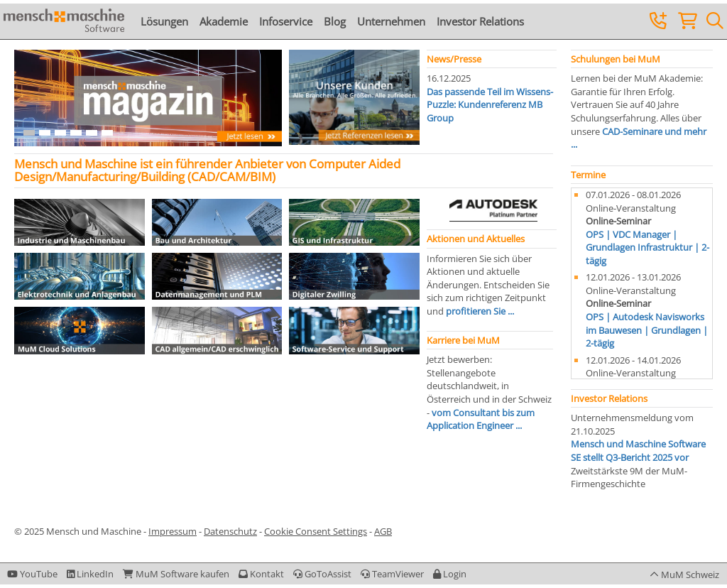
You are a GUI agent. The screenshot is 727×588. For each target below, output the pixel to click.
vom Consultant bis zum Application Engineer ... (481, 419)
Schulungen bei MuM (616, 59)
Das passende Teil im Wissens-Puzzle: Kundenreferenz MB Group (490, 105)
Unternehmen (391, 21)
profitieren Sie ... (480, 311)
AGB (383, 531)
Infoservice (286, 21)
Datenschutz (230, 531)
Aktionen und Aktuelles (476, 239)
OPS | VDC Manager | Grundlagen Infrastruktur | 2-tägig (647, 247)
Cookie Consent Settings (316, 531)
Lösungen (164, 21)
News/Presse (454, 59)
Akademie (224, 21)
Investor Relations (480, 21)
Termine (588, 175)
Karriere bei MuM (463, 340)
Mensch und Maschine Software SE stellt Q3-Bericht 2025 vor (638, 451)
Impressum (173, 531)
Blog (335, 21)
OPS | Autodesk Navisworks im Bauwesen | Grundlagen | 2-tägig (647, 330)
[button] (450, 574)
